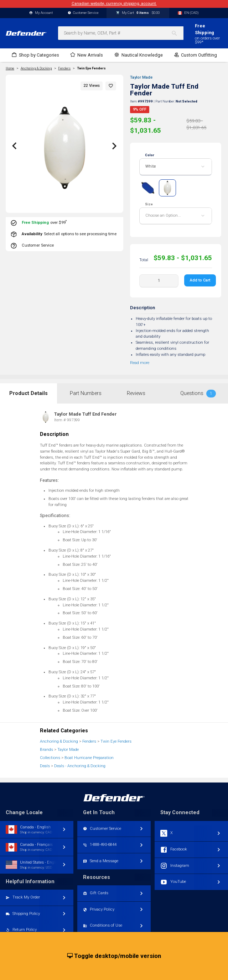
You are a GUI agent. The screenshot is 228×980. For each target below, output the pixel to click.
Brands (46, 750)
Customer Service (83, 13)
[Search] (177, 33)
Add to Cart (200, 280)
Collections (50, 758)
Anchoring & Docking (59, 741)
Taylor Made (141, 77)
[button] (111, 86)
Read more (140, 363)
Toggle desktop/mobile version (114, 956)
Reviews (136, 393)
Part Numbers (86, 393)
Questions (198, 394)
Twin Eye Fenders (91, 68)
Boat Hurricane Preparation (89, 758)
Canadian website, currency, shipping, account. (114, 4)
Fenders (89, 741)
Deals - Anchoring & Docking (80, 766)
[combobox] (121, 33)
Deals (45, 766)
